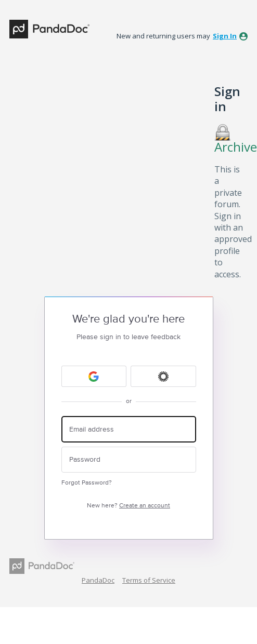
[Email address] (129, 429)
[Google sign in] (94, 376)
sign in (225, 36)
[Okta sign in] (163, 376)
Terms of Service (149, 580)
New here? (128, 506)
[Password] (129, 460)
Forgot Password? (87, 483)
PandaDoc (98, 580)
